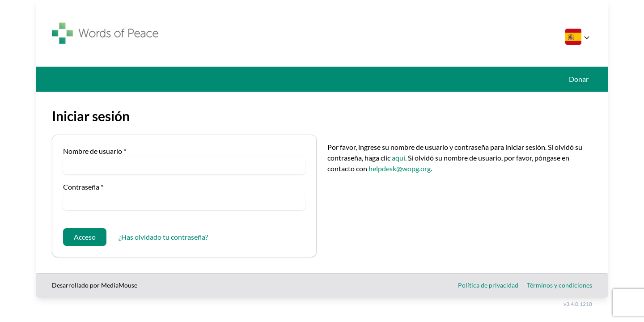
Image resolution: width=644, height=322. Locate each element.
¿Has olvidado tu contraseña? (163, 237)
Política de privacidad (488, 285)
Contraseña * (83, 187)
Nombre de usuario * (95, 151)
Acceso (85, 237)
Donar (579, 79)
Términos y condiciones (559, 285)
